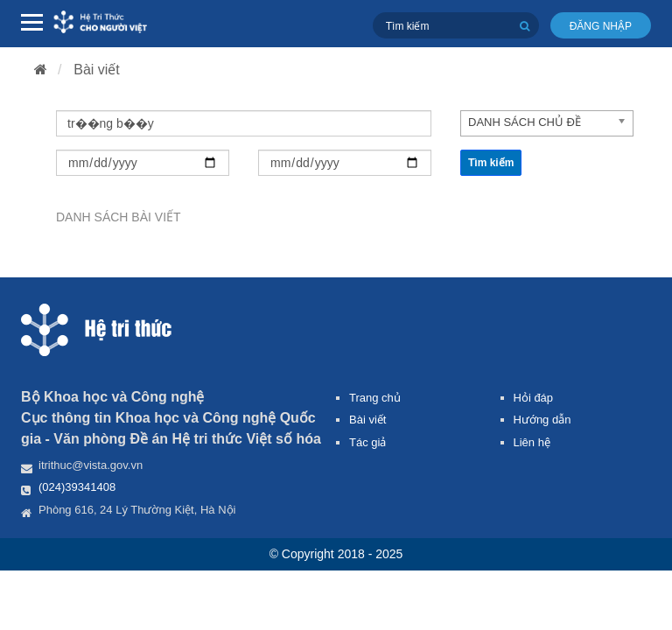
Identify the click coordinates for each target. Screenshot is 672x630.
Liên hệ (532, 442)
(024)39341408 (77, 487)
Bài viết (97, 70)
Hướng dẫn (542, 420)
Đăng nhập (601, 26)
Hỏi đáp (534, 398)
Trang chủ (375, 398)
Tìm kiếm (491, 163)
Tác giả (367, 442)
